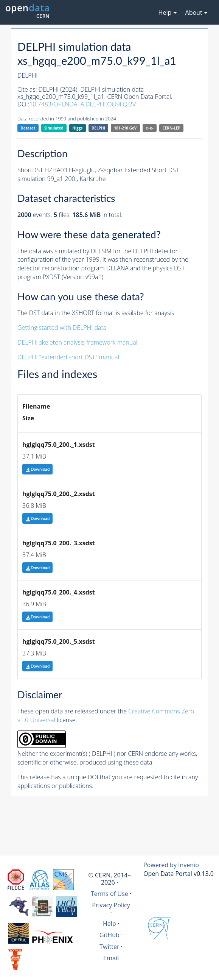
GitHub (109, 935)
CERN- (171, 128)
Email (111, 958)
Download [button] (38, 469)
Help (109, 924)
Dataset (28, 128)
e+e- (150, 128)
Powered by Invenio (171, 865)
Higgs (77, 128)
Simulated (54, 128)
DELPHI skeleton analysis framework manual (77, 342)
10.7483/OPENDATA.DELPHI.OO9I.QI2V (82, 104)
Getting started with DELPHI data (62, 328)
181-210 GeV (126, 128)
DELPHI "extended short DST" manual (68, 357)
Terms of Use (109, 894)
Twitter (109, 947)
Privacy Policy (111, 905)
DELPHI (98, 128)
